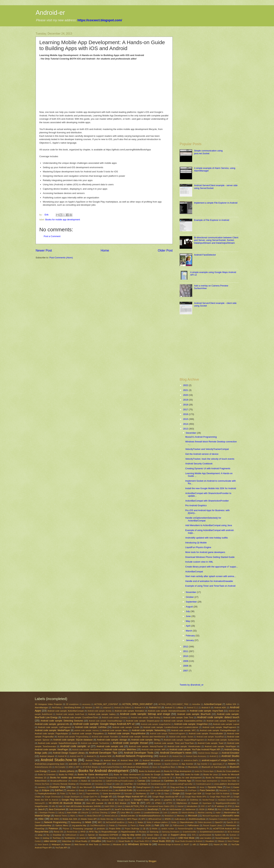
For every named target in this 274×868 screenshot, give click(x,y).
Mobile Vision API (89, 819)
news (88, 822)
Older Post (165, 250)
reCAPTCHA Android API (224, 829)
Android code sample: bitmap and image (145, 714)
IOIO (203, 806)
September (192, 602)
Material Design (43, 816)
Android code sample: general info (52, 724)
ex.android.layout (143, 790)
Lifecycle (85, 813)
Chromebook (85, 784)
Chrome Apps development (206, 781)
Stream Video (153, 835)
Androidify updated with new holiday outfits (206, 538)
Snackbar (57, 835)
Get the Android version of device (202, 454)
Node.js (131, 822)
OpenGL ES (232, 822)
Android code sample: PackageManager (218, 730)
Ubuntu (93, 838)
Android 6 (206, 708)
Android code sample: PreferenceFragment (167, 734)
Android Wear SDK (129, 760)
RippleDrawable (128, 832)
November (191, 592)
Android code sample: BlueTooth (194, 714)
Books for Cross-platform (228, 771)
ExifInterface (179, 790)
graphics (168, 800)
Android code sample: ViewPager (51, 749)
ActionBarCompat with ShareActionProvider (207, 501)
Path (157, 825)
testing (46, 838)
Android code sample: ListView (91, 727)
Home (105, 250)
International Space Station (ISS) (161, 806)
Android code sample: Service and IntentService (143, 737)
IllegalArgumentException (226, 803)
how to (135, 803)
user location (206, 838)
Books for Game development (93, 774)
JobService (190, 809)
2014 (186, 424)
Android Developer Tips (103, 753)
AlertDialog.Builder (73, 708)
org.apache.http (79, 825)
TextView (57, 838)
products (101, 829)
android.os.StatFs (191, 760)
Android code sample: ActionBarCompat (66, 711)
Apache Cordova (171, 764)
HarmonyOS (40, 803)
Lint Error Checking (100, 813)
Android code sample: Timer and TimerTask (174, 743)
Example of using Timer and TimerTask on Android (210, 586)
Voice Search (43, 845)
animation (141, 764)
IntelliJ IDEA (109, 806)
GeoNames (141, 794)
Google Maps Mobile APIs (196, 797)
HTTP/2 (169, 803)
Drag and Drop (177, 787)
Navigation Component (218, 819)
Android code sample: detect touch (218, 717)
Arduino (232, 764)
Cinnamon (99, 784)
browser (75, 781)
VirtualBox (96, 841)
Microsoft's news (231, 816)
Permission (231, 825)
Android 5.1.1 (193, 708)
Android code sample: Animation (129, 711)
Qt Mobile (153, 829)
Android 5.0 (155, 707)
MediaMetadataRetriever (150, 816)
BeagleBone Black (168, 767)
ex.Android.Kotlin (124, 790)
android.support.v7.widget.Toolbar (219, 760)
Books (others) (67, 771)
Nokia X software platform (157, 822)
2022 (186, 385)
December (191, 433)
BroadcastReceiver (59, 781)
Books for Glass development (127, 775)
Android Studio (230, 756)
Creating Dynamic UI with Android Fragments (208, 468)
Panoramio (123, 826)
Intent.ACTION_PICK (135, 806)
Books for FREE (66, 775)
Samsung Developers (171, 832)
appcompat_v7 (219, 764)
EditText (59, 790)
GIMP (152, 794)
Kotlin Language (232, 809)
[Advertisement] (209, 57)
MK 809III (55, 819)
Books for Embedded (46, 775)
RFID (83, 832)
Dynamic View (215, 787)
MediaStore (169, 816)
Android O (164, 756)
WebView (106, 845)
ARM (71, 767)
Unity (164, 838)
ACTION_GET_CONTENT (106, 704)
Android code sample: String (145, 740)
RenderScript (72, 832)
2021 (186, 390)
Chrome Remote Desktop (64, 784)
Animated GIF (99, 764)
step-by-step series (131, 835)
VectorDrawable (222, 838)
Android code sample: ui (75, 746)
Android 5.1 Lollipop (174, 708)
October (190, 597)
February (191, 636)
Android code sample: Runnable (105, 737)
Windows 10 (119, 844)
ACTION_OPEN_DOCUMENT (138, 704)
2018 (186, 405)
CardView (169, 781)
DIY (165, 787)
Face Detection (208, 790)
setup (40, 835)
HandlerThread (208, 800)
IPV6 (230, 806)
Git (159, 794)
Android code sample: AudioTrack (70, 714)
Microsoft (193, 816)
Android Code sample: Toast (210, 743)
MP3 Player (132, 819)
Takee (37, 838)
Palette (112, 826)
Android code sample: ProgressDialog (73, 737)
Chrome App (185, 781)
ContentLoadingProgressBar (181, 784)
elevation (71, 790)
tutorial (82, 838)
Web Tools (94, 844)
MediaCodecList (111, 816)
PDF (167, 825)
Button (84, 781)
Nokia (140, 822)
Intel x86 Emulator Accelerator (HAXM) (83, 806)
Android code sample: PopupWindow (127, 733)
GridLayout (181, 800)
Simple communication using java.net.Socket (208, 152)
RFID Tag (93, 832)
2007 (186, 671)
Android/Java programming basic (50, 764)
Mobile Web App (107, 819)
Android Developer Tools (139, 753)
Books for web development (189, 778)
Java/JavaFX (105, 809)
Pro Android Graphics (196, 505)
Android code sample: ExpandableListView (183, 721)
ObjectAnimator (187, 822)
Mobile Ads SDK (70, 819)
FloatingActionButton (47, 794)
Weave (68, 844)
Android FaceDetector (205, 255)
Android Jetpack (47, 756)
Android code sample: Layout (226, 724)
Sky (48, 835)
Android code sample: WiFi (154, 750)
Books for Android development (103, 771)
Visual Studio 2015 (161, 841)
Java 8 (41, 809)
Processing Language (83, 829)
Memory (181, 816)
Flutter (63, 794)
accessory (86, 704)
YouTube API (61, 848)
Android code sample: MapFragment (219, 727)
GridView (194, 800)
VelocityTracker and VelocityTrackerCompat (207, 449)
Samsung (154, 832)
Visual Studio (124, 841)
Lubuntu (174, 813)
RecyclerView (42, 832)
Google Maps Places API (220, 797)
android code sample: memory (87, 730)
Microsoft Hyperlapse (211, 816)
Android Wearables (151, 760)
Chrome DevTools (42, 784)
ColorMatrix (142, 784)
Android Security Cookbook (199, 464)
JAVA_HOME (91, 809)
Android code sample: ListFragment (54, 727)
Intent (120, 806)
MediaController (128, 816)
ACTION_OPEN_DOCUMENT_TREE (174, 704)
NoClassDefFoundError (115, 822)
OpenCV (219, 822)
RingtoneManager (109, 832)
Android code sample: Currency (115, 718)
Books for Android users (150, 771)
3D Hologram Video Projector (48, 704)
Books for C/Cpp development (178, 771)
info (53, 806)
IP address (219, 806)
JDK (164, 809)
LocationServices (152, 813)
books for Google (153, 775)
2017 (186, 409)
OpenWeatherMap (43, 825)
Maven (81, 816)
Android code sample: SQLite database (73, 740)
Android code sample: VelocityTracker (146, 746)
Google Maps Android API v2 (132, 797)
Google (176, 793)
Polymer (66, 829)
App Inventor (187, 764)
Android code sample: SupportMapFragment (184, 740)
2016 (186, 414)
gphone (157, 800)
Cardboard (155, 781)
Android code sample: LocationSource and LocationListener (171, 727)
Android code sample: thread (130, 743)
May (188, 621)
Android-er (50, 13)
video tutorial (50, 841)
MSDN (168, 819)
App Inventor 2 (203, 764)
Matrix (73, 816)
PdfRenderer (193, 825)
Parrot (133, 826)
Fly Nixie (72, 794)
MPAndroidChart (155, 819)
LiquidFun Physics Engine (198, 547)
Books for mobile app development (63, 220)
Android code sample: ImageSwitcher (156, 724)
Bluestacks (193, 767)
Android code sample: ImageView (191, 724)
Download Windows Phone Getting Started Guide (210, 557)
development (102, 787)
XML (225, 844)
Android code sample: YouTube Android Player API (195, 749)
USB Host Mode (186, 838)
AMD (98, 708)
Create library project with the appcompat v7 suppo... (212, 567)
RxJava (143, 832)
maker (218, 813)
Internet (181, 806)
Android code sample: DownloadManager (106, 721)
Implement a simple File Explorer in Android (216, 203)
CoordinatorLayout (203, 784)
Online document (205, 822)
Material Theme (61, 816)
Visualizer (210, 841)
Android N (91, 756)
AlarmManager (41, 708)
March (189, 631)
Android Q (214, 756)
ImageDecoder (41, 806)
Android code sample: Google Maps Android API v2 (104, 724)
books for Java (172, 774)
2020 (186, 395)
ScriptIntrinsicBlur (190, 832)
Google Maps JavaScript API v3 (167, 797)
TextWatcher (70, 838)
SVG (194, 835)
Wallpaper (56, 844)
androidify (73, 764)
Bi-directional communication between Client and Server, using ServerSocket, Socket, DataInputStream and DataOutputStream (216, 240)
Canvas (141, 781)
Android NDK (106, 756)
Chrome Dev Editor (228, 781)
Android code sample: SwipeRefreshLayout (57, 743)
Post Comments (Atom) (61, 258)
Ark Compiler (60, 767)
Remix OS (58, 832)
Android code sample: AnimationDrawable (167, 711)
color (118, 784)
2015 (186, 419)
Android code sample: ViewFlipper (220, 746)
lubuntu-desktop (188, 813)
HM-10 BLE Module (117, 803)
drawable (192, 787)
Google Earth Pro (90, 797)
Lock (165, 813)
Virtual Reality (81, 841)
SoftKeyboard (71, 835)
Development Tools (122, 787)
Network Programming (55, 822)
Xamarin (204, 844)
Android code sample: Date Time (178, 717)
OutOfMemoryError (98, 826)
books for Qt (167, 778)
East (228, 787)
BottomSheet (41, 781)
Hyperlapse (207, 803)
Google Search (124, 800)
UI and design (151, 838)
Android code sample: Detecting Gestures (62, 721)
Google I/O (106, 797)
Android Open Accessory (196, 756)
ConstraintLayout (158, 784)
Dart (74, 787)
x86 (194, 844)
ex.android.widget (162, 790)
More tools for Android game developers (205, 552)
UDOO (139, 838)
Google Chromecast (53, 797)
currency (42, 787)
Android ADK (220, 708)
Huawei (195, 803)
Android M (62, 756)
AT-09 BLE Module (90, 767)
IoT (209, 806)
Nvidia (174, 822)
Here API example (95, 803)
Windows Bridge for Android (169, 845)
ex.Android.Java (106, 790)
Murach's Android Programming (201, 437)
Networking (76, 822)
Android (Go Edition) (123, 708)
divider (157, 787)
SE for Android (233, 832)
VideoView (67, 841)
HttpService (182, 803)
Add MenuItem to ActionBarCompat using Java (209, 525)
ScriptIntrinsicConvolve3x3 (212, 832)
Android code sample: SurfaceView (223, 740)
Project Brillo (115, 829)
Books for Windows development (221, 778)
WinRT (187, 845)
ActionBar (196, 704)
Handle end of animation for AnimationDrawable (209, 581)
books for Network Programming (104, 778)
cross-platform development (227, 784)
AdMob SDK (231, 704)
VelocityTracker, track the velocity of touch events (210, 459)
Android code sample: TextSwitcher (95, 743)
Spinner (91, 835)
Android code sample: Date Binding (145, 718)
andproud (107, 708)
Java (237, 806)
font (81, 794)
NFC (100, 822)
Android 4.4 (140, 708)
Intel (60, 806)
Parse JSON (145, 825)
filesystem (223, 790)
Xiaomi (216, 844)
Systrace (233, 835)
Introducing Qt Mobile (196, 543)
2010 (186, 656)
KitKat (211, 809)
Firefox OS (235, 790)
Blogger (153, 861)
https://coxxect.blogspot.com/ (100, 20)
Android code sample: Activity (99, 711)
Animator (157, 764)
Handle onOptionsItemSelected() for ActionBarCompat (203, 519)
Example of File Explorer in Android (212, 220)
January (190, 640)
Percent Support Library (213, 826)
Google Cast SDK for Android (217, 794)
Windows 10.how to (140, 844)
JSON (202, 809)
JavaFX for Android (123, 809)
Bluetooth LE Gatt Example (214, 767)
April (188, 626)
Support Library (179, 835)
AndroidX (85, 764)
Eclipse (46, 790)
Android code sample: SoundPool (210, 737)
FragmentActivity (93, 794)
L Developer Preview (46, 813)
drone (202, 787)
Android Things (93, 760)
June (189, 616)
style (165, 835)
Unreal (172, 838)
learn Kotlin (72, 813)
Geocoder (128, 794)
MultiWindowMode (197, 819)
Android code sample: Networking (149, 730)
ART (78, 767)
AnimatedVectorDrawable (122, 764)
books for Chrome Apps (204, 771)
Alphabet (89, 708)
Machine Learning (205, 813)
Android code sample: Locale (126, 727)
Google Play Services (73, 800)
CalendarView (97, 781)
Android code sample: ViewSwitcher (87, 750)
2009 (186, 661)
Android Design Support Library (69, 753)
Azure (155, 767)
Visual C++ (111, 841)
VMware (221, 841)
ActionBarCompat (194, 572)
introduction (192, 806)
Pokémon (53, 828)
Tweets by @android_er (192, 685)
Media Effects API (94, 816)
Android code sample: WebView (120, 749)
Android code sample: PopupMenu (88, 734)
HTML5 (158, 803)
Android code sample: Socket (181, 737)
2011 (186, 651)
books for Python (150, 778)
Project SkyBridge (132, 829)
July (188, 611)
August (190, 607)
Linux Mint (125, 813)
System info (220, 835)
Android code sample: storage (112, 740)
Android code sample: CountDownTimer (80, 717)
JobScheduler (176, 809)
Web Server (80, 844)
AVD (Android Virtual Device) (136, 767)
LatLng (61, 813)
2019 (186, 400)
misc (41, 819)
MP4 (143, 819)
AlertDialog (56, 708)
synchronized (205, 835)
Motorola (120, 819)
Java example (75, 809)
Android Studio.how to (59, 760)
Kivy (220, 809)
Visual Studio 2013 (141, 841)
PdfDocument (178, 826)
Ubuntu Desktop (109, 838)
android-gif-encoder (172, 760)
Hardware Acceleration (227, 800)
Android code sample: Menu (115, 730)
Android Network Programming (134, 756)
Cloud (109, 784)
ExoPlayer (192, 790)
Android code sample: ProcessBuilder (206, 734)
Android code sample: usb (110, 746)
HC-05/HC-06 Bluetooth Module (65, 803)
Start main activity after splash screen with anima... (211, 576)
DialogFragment (143, 787)
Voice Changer (233, 841)
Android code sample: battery (102, 714)
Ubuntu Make (126, 838)
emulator (91, 790)
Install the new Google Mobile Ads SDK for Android (211, 488)
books (53, 771)
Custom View (57, 787)
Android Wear (110, 760)
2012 (186, 647)
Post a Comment (52, 236)
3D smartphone (72, 704)
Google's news (141, 800)
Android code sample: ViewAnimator (184, 746)
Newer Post (44, 250)
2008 (186, 666)
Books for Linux (211, 775)
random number (168, 829)
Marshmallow (230, 813)
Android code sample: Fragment (221, 721)
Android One (177, 756)
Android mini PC (77, 756)
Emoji (81, 790)
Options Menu (62, 825)
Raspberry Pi (203, 829)
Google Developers (72, 797)
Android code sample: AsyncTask (206, 711)
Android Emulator (230, 753)
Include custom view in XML (199, 562)
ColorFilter (128, 784)
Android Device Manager (208, 753)
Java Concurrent (57, 809)
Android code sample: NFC (184, 730)
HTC (149, 803)
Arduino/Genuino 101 (43, 767)
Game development (111, 794)
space (82, 835)
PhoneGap (40, 829)
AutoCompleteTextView (110, 767)
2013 (186, 429)
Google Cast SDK (193, 794)
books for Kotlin (192, 775)
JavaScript (153, 809)
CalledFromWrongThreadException (120, 781)
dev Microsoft (86, 787)
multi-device (180, 819)
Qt (144, 829)
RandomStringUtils (185, 829)
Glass (167, 794)
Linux (113, 812)
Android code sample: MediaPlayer (52, 730)
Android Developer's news (176, 753)
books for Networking (129, 778)
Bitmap (181, 767)
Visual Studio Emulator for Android (188, 841)
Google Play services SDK (102, 800)
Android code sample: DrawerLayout (143, 721)
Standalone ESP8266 (108, 835)
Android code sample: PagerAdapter (51, 734)
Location (137, 813)
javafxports (140, 809)
